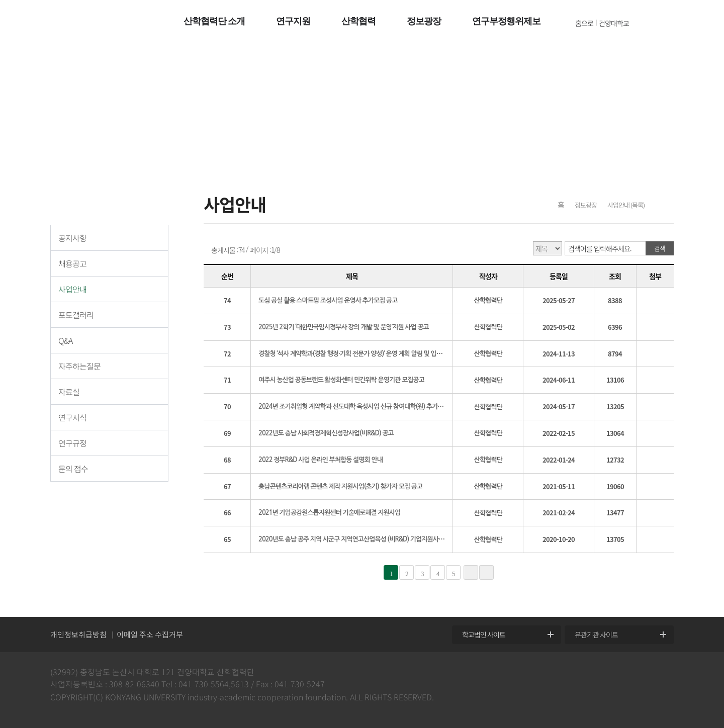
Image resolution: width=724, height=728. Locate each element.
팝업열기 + (702, 22)
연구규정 (72, 443)
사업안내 (72, 289)
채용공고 (72, 263)
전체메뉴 (653, 22)
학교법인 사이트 (484, 634)
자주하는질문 (79, 366)
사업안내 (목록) (626, 205)
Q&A (65, 340)
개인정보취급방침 (78, 634)
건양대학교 (614, 23)
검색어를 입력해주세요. (600, 248)
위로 (709, 616)
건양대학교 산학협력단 (94, 22)
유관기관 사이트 (596, 634)
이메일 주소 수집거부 (150, 634)
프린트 (664, 206)
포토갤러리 (76, 315)
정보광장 (586, 205)
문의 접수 (73, 469)
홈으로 (584, 23)
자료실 (69, 392)
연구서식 (72, 417)
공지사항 (72, 238)
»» (486, 572)
